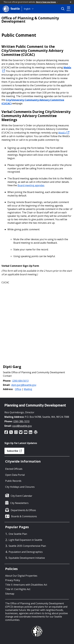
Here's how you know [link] (47, 2)
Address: (8, 389)
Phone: (7, 381)
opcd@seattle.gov (22, 426)
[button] (71, 2)
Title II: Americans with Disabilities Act (26, 585)
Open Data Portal (15, 475)
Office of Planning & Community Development (30, 20)
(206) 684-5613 (20, 381)
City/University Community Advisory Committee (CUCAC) (33, 102)
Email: (7, 385)
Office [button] (18, 389)
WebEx (64, 133)
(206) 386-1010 (21, 421)
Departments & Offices (23, 510)
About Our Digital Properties (21, 576)
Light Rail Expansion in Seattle (25, 540)
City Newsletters (19, 503)
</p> (37, 320)
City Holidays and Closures (20, 487)
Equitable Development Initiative (27, 558)
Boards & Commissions (24, 516)
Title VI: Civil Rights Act (18, 589)
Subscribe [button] (14, 451)
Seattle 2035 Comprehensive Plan (27, 546)
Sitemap (10, 594)
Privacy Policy (13, 580)
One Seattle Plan (18, 534)
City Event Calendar (21, 496)
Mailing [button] (28, 389)
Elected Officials (14, 469)
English (27, 9)
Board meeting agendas (31, 185)
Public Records (13, 481)
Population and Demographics (26, 552)
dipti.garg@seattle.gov (24, 385)
